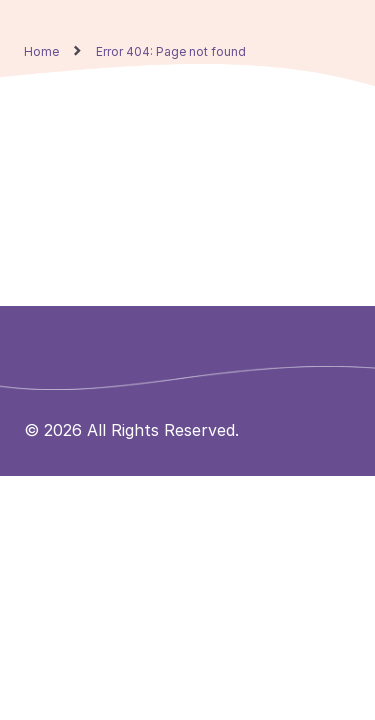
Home (41, 52)
